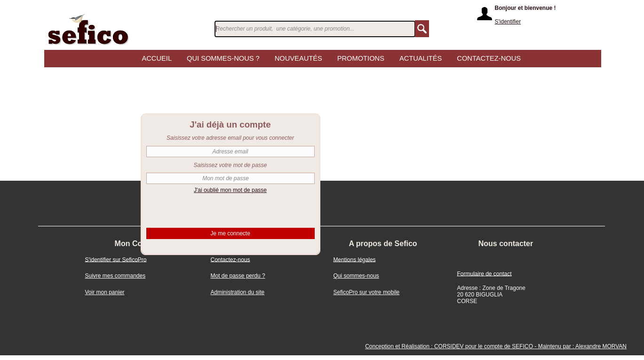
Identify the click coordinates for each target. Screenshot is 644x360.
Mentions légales (355, 259)
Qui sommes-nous (356, 276)
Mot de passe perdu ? (238, 276)
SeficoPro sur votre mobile (367, 292)
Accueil (157, 59)
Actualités (421, 59)
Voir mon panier (105, 292)
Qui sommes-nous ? (223, 59)
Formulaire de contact (485, 273)
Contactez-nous (231, 259)
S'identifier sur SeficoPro (116, 259)
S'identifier (508, 22)
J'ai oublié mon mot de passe (230, 190)
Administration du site (238, 292)
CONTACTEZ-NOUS (489, 59)
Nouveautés (298, 59)
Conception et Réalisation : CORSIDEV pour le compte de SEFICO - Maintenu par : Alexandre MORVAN (496, 346)
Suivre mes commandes (115, 276)
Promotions (361, 59)
